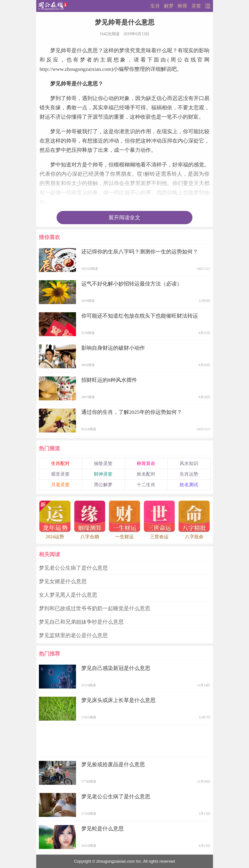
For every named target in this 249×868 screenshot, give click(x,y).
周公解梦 (103, 485)
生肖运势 (189, 474)
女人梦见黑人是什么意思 (68, 595)
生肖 (155, 6)
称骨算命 (146, 463)
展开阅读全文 (124, 218)
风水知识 (189, 463)
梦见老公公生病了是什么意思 (73, 568)
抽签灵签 (103, 463)
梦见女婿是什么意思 (63, 581)
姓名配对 (146, 474)
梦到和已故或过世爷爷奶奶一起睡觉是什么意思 (95, 608)
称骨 (182, 6)
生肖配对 (60, 463)
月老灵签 (60, 485)
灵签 (196, 6)
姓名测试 (189, 485)
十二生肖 (146, 485)
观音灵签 (60, 474)
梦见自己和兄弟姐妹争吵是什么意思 (81, 622)
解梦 (169, 6)
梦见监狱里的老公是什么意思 (73, 635)
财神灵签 (103, 474)
